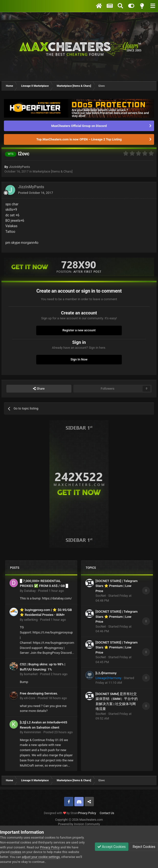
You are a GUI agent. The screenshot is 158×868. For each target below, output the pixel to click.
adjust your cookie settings (41, 857)
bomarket (31, 674)
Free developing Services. (39, 693)
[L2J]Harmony (106, 673)
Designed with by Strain (61, 813)
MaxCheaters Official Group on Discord (79, 126)
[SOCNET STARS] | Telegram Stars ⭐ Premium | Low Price (117, 586)
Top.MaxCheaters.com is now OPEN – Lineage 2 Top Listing (79, 139)
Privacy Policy (87, 813)
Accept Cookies (112, 847)
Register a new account (79, 330)
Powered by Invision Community (79, 824)
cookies (16, 852)
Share (39, 389)
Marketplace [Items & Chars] (53, 171)
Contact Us (107, 813)
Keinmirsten (32, 732)
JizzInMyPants (19, 167)
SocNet (101, 596)
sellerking (31, 620)
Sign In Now (79, 359)
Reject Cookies (144, 847)
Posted (36, 193)
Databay (30, 591)
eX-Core (29, 698)
